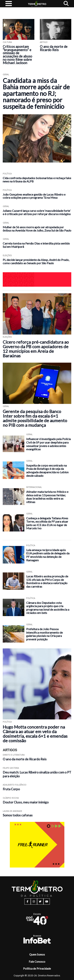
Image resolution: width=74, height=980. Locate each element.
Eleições (7, 255)
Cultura (7, 42)
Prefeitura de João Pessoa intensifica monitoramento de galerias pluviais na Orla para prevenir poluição (44, 634)
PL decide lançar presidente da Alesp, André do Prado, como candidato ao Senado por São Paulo (36, 261)
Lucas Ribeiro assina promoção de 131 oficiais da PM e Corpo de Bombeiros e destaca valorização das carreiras (47, 581)
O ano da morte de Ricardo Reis (54, 48)
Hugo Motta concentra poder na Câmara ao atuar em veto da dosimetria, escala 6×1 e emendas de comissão (35, 734)
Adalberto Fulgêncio (15, 785)
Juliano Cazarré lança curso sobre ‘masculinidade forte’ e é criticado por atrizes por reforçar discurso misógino (37, 212)
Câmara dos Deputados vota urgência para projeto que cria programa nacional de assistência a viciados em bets (48, 608)
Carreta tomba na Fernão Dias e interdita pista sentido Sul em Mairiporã (36, 245)
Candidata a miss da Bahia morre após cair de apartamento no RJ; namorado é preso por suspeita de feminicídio (36, 93)
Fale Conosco (37, 962)
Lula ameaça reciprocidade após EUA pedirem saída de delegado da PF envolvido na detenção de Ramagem (48, 555)
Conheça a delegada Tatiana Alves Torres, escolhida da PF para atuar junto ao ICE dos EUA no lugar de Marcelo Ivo (47, 523)
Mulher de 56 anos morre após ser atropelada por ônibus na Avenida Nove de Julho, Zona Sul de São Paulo (37, 229)
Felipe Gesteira (11, 768)
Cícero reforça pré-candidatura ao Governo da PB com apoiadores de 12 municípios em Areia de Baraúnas (36, 349)
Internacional (34, 487)
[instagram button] (34, 901)
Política (7, 174)
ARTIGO (44, 42)
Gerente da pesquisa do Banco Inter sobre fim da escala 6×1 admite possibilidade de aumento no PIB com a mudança (35, 418)
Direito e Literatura (14, 755)
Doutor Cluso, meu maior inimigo (26, 802)
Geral (6, 74)
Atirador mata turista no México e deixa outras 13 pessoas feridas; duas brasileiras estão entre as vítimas (47, 497)
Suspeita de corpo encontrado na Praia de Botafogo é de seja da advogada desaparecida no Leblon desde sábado (47, 470)
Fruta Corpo (11, 789)
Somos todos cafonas (18, 815)
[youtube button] (47, 901)
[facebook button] (28, 901)
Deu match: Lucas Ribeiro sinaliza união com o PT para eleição (37, 774)
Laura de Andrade (12, 811)
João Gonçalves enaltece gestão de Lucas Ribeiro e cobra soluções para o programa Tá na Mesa (34, 196)
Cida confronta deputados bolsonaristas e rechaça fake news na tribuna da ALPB (37, 180)
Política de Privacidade (37, 968)
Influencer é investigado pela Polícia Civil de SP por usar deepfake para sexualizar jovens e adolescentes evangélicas (48, 444)
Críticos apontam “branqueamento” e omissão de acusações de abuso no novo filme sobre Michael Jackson (17, 55)
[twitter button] (40, 901)
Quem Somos (37, 954)
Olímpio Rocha (11, 798)
